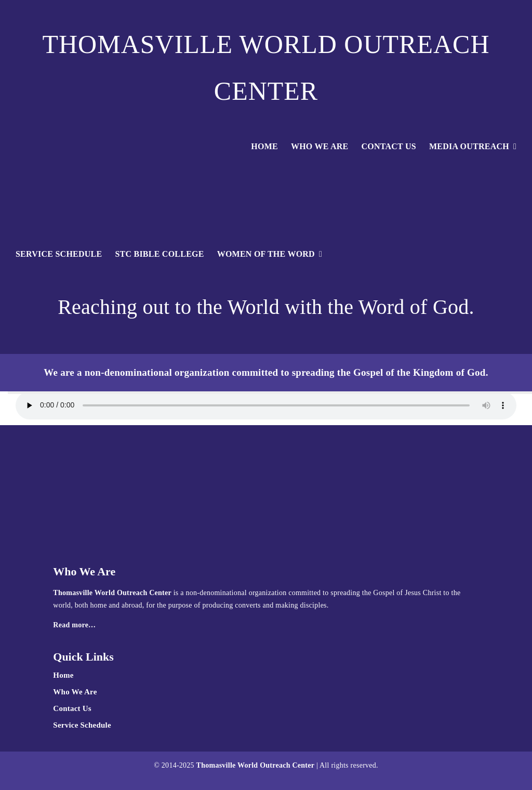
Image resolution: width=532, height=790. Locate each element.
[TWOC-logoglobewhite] (266, 168)
